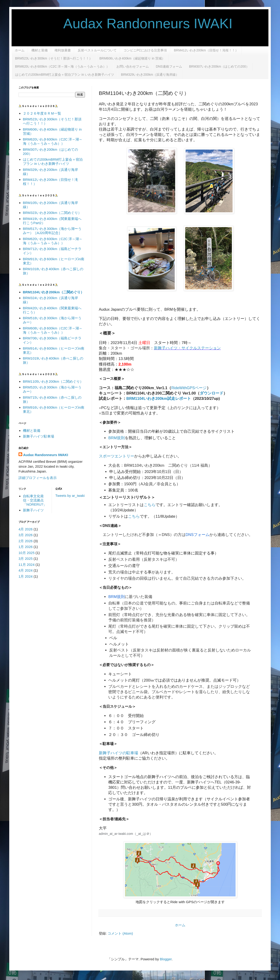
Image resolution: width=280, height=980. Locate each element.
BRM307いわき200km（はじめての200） (219, 66)
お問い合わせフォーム (133, 66)
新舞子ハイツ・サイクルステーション (187, 348)
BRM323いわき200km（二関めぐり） (52, 213)
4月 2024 (26, 570)
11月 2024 (26, 565)
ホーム (20, 50)
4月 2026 (26, 529)
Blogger (166, 959)
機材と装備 (40, 50)
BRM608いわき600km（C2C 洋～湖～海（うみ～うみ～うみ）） (53, 330)
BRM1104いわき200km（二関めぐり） (53, 292)
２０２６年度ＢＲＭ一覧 (42, 113)
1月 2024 (26, 576)
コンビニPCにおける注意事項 (145, 50)
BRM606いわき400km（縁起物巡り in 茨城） (132, 58)
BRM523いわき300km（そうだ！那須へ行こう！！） (54, 58)
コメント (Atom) (120, 933)
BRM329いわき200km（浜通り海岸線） (150, 75)
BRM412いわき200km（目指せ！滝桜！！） (206, 50)
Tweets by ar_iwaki (70, 496)
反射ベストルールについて (97, 50)
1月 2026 (26, 547)
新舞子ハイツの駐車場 (118, 753)
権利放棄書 (63, 50)
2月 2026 (26, 541)
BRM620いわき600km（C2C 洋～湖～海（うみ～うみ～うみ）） (62, 66)
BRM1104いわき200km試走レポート (159, 398)
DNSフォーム (198, 535)
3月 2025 (26, 559)
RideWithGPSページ (189, 388)
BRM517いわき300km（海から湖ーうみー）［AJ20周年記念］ (52, 231)
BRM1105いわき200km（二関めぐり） (53, 381)
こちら (150, 505)
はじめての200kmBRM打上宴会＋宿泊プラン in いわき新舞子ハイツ (65, 75)
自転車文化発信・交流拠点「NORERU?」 (35, 500)
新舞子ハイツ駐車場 (39, 436)
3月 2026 (26, 535)
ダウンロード (212, 393)
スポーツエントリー (117, 456)
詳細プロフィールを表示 (38, 478)
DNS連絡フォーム (169, 66)
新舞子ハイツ (33, 510)
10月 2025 (26, 553)
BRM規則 (117, 438)
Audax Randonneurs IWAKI (126, 23)
